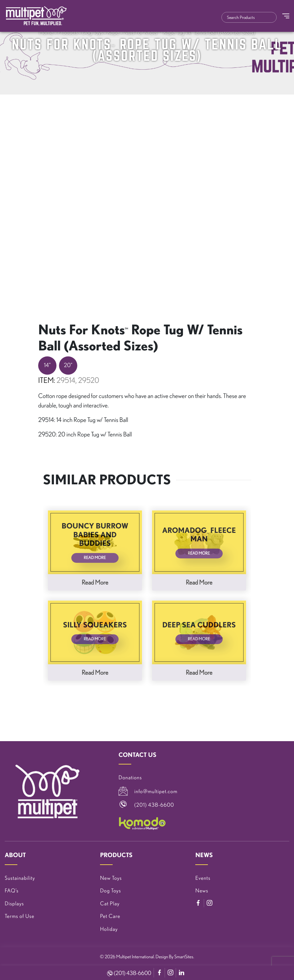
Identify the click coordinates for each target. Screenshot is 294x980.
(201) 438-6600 (129, 973)
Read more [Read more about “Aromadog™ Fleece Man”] (199, 582)
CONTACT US (138, 755)
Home (46, 32)
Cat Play (110, 904)
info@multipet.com (156, 791)
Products (68, 32)
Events (203, 878)
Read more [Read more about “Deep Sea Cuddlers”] (199, 672)
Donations (130, 778)
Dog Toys (92, 32)
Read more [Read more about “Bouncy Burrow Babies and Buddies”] (95, 582)
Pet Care (110, 916)
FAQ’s (12, 891)
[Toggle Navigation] (286, 16)
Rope (113, 32)
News (202, 891)
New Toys (111, 878)
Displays (14, 904)
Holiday (109, 929)
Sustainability (20, 878)
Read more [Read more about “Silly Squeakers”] (95, 672)
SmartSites (184, 957)
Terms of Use (20, 916)
